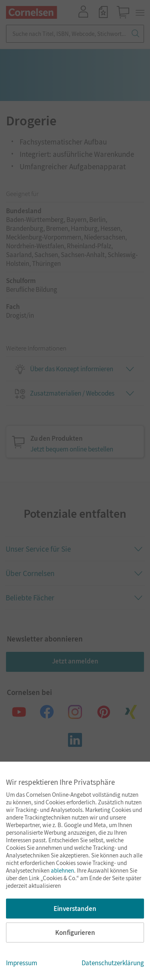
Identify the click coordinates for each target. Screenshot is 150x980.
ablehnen (62, 870)
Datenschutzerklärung (113, 963)
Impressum (22, 963)
